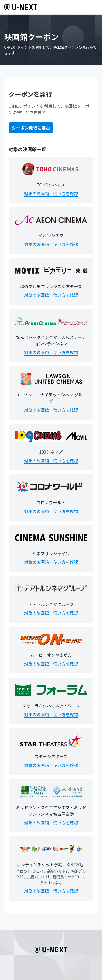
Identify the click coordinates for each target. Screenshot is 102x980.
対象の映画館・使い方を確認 (51, 194)
